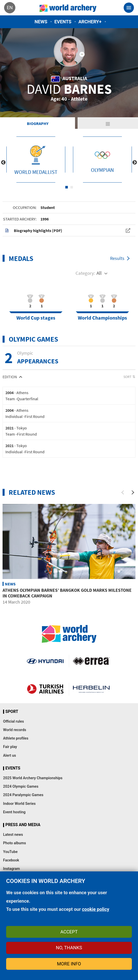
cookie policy (96, 909)
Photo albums (14, 843)
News (41, 22)
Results (117, 258)
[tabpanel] (36, 160)
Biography (38, 123)
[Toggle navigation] (129, 8)
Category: (85, 273)
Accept (69, 932)
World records (15, 730)
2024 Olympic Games (21, 787)
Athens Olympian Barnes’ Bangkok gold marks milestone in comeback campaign (67, 593)
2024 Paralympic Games (23, 795)
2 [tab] (72, 187)
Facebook (11, 860)
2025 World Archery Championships (33, 778)
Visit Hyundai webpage (45, 661)
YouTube (10, 852)
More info (69, 964)
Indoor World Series (19, 804)
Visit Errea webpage (91, 661)
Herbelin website (91, 689)
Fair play (10, 747)
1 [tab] (67, 187)
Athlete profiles (16, 738)
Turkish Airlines (45, 689)
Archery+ (90, 22)
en (10, 8)
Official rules (13, 721)
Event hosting (14, 812)
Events (63, 22)
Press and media (23, 825)
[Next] (133, 492)
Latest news (13, 835)
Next (135, 163)
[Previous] (123, 492)
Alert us (9, 756)
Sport (12, 712)
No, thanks (69, 948)
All (99, 273)
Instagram (12, 869)
